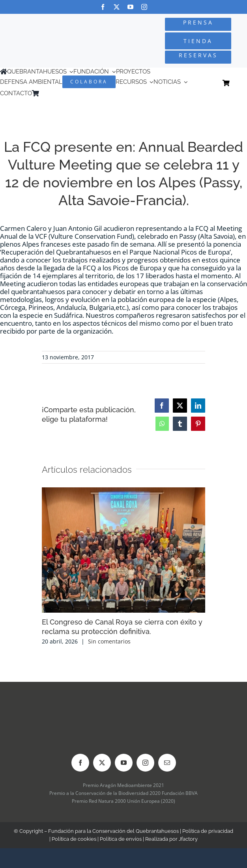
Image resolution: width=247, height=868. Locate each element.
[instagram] (144, 7)
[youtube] (130, 7)
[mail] (167, 763)
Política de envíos (121, 839)
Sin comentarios (109, 641)
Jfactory (188, 839)
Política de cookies (74, 839)
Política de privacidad (208, 831)
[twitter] (117, 7)
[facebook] (103, 7)
